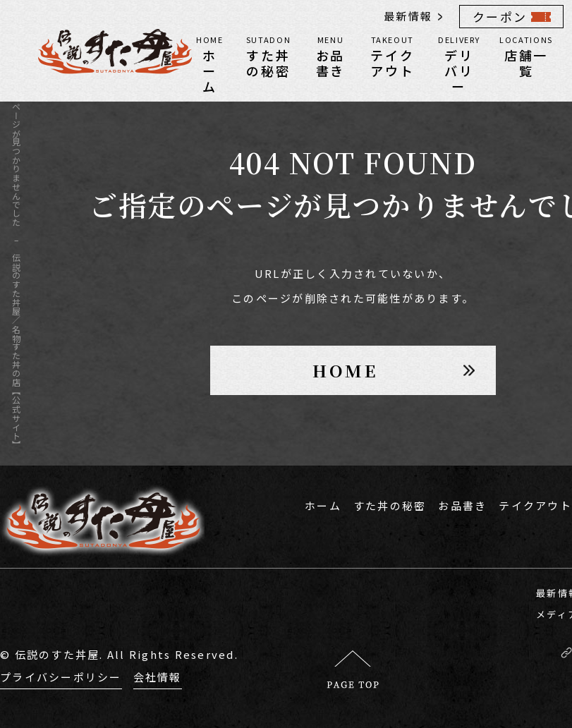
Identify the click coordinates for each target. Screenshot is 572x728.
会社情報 (158, 677)
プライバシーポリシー (61, 677)
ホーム (210, 63)
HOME (345, 370)
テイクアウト (392, 56)
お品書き (330, 56)
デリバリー (459, 63)
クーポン (500, 17)
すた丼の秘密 (269, 56)
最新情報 (408, 16)
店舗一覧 (526, 56)
